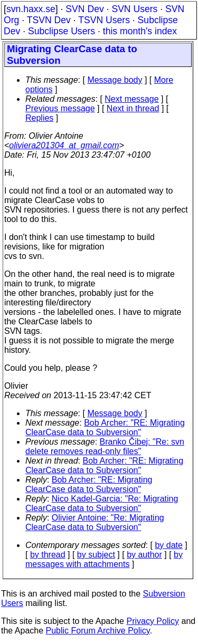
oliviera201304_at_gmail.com (64, 145)
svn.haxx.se (31, 9)
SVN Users (134, 9)
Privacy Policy (153, 621)
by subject (96, 555)
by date (168, 545)
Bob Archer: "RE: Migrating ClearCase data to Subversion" (105, 427)
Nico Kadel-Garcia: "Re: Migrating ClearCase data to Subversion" (102, 503)
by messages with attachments (104, 559)
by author (144, 555)
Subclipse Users (62, 31)
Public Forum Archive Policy (98, 631)
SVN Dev (84, 9)
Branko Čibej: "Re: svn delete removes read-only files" (105, 446)
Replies (39, 118)
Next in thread (133, 108)
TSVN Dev (49, 20)
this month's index (140, 31)
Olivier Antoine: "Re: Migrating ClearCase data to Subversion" (95, 522)
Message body (115, 80)
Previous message (60, 108)
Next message (131, 99)
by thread (48, 555)
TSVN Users (104, 20)
